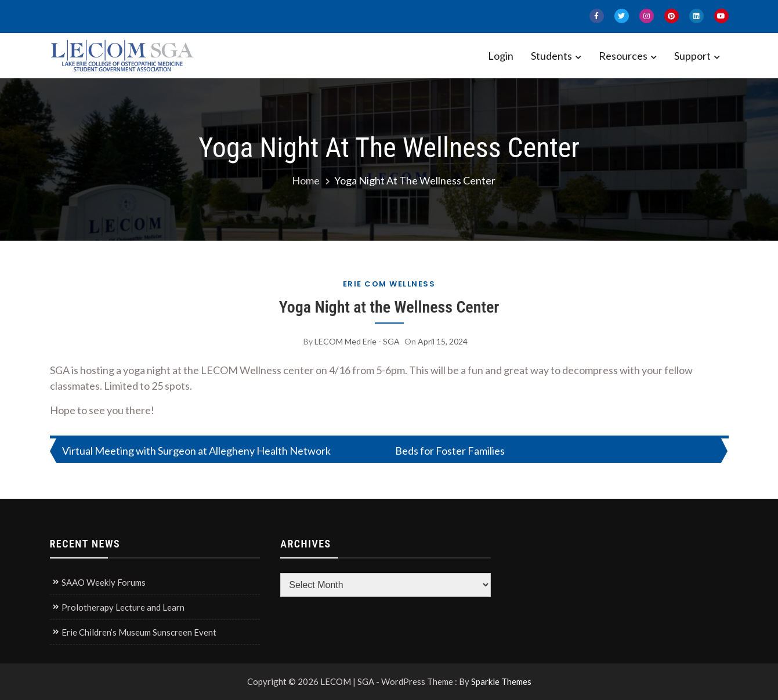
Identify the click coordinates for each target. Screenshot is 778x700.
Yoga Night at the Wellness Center (389, 307)
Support (692, 56)
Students (551, 56)
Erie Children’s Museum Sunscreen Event (139, 632)
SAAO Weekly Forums (104, 582)
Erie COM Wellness (389, 284)
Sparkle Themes (501, 681)
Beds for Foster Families (450, 451)
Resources (623, 56)
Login (501, 56)
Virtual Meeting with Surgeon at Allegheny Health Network (196, 451)
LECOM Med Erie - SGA (357, 341)
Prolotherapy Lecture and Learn (123, 607)
